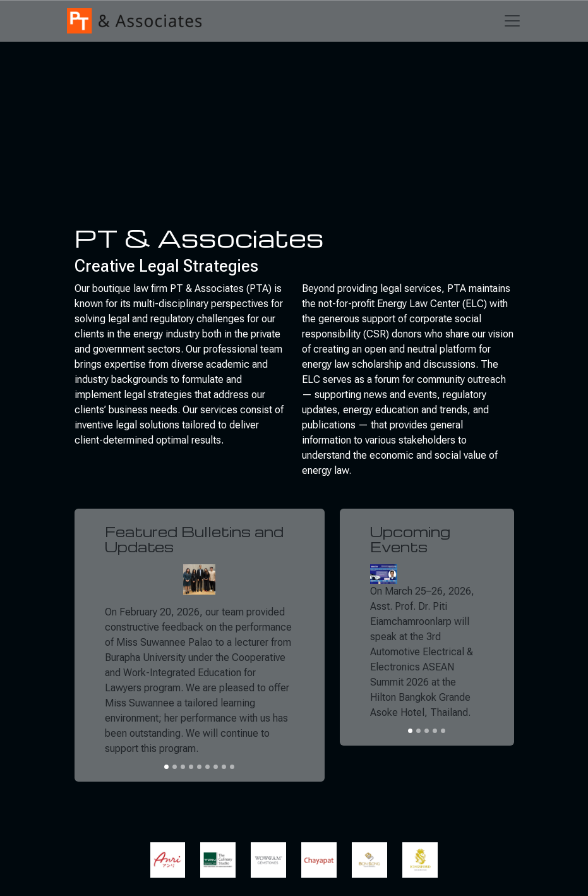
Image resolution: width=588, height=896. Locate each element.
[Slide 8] (224, 767)
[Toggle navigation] (512, 21)
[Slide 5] (199, 767)
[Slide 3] (183, 767)
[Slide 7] (216, 767)
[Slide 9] (232, 767)
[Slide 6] (207, 767)
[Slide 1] (166, 767)
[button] (172, 860)
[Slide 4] (191, 767)
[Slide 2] (175, 767)
